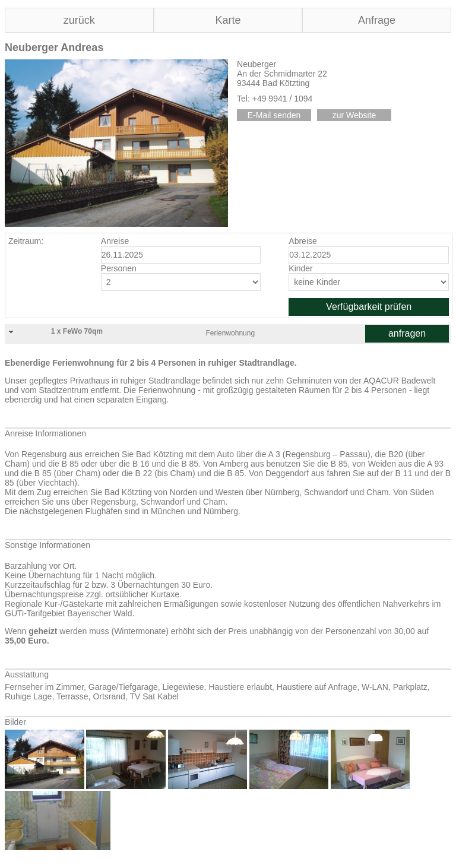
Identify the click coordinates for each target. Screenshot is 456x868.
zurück (79, 20)
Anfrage (377, 20)
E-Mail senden (274, 115)
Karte (228, 20)
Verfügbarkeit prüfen (369, 307)
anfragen (407, 333)
